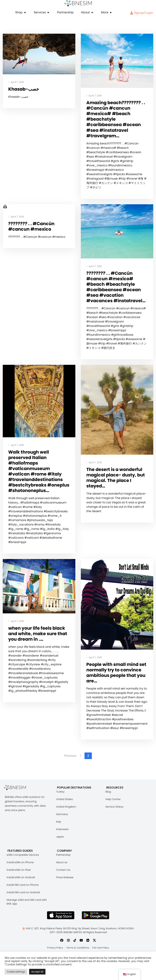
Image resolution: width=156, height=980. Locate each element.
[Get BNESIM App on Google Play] (96, 932)
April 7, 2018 (16, 82)
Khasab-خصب (24, 89)
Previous (70, 773)
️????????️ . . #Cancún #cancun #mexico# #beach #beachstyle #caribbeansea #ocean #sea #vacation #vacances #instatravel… (115, 292)
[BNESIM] (18, 804)
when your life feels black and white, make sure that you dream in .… (39, 650)
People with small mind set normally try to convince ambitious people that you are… (113, 689)
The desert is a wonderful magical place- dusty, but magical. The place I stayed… (117, 487)
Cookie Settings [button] (16, 972)
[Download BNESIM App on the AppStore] (61, 932)
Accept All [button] (37, 972)
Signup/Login (142, 13)
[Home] (78, 3)
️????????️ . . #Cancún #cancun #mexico (32, 228)
